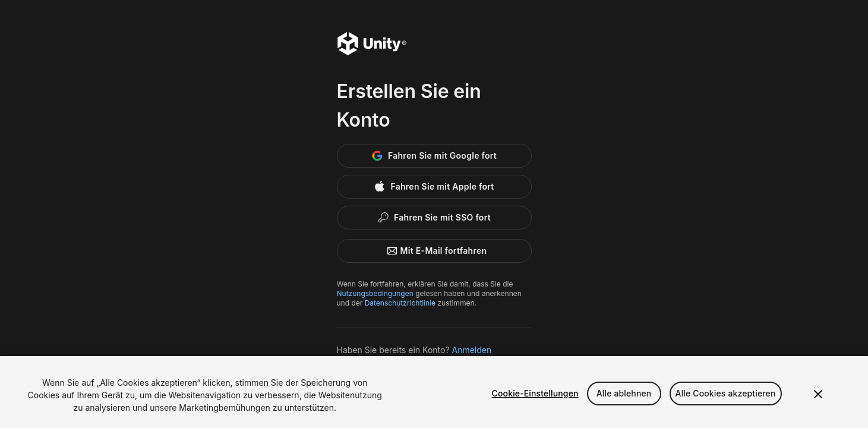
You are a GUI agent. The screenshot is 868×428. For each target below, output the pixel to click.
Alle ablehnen (624, 393)
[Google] (434, 156)
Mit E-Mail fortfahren (434, 251)
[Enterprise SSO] (434, 218)
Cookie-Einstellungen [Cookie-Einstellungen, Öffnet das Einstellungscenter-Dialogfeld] (535, 393)
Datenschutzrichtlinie (400, 303)
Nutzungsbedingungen (375, 293)
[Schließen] (818, 394)
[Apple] (434, 187)
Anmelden (472, 350)
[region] (434, 392)
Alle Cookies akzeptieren (726, 393)
